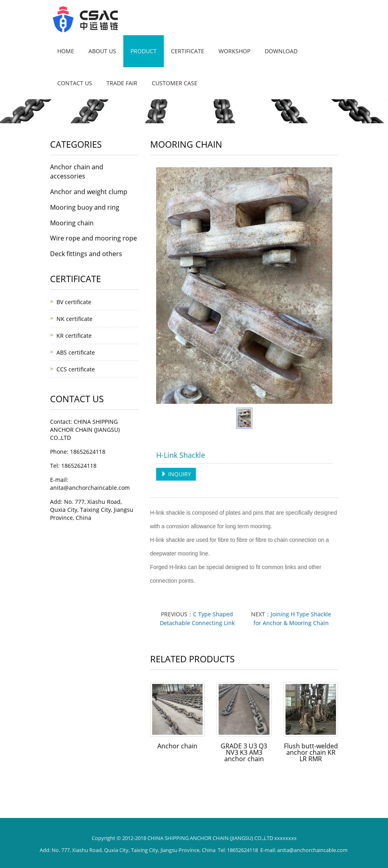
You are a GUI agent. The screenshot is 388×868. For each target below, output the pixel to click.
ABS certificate (76, 352)
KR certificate (74, 336)
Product (144, 51)
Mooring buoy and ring (85, 207)
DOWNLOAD (281, 51)
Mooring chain (72, 223)
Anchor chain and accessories (77, 171)
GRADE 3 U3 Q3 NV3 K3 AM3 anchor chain (244, 752)
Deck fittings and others (86, 254)
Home (66, 51)
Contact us (75, 83)
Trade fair (122, 83)
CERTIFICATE (188, 51)
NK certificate (74, 319)
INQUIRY (176, 474)
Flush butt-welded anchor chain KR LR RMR (311, 752)
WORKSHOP (234, 51)
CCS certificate (76, 369)
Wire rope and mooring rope (93, 238)
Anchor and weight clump (89, 192)
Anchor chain (177, 746)
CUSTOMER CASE (175, 83)
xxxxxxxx (285, 838)
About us (102, 51)
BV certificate (74, 302)
